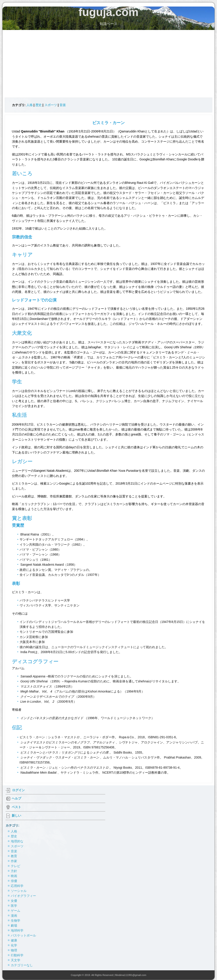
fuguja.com (109, 12)
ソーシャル (19, 891)
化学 (14, 945)
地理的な (17, 841)
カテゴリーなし (22, 965)
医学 (14, 906)
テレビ (16, 866)
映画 (14, 876)
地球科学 (17, 930)
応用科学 (17, 886)
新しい (16, 816)
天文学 (16, 960)
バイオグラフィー (23, 896)
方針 (14, 871)
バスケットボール (23, 935)
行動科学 (17, 955)
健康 (14, 940)
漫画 (14, 916)
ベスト (16, 807)
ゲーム (16, 911)
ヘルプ (16, 798)
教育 (14, 856)
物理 (14, 950)
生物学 (16, 921)
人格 (29, 105)
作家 (14, 861)
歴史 (38, 105)
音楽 (63, 105)
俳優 (14, 881)
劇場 (14, 925)
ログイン (18, 790)
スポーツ (51, 105)
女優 (14, 901)
